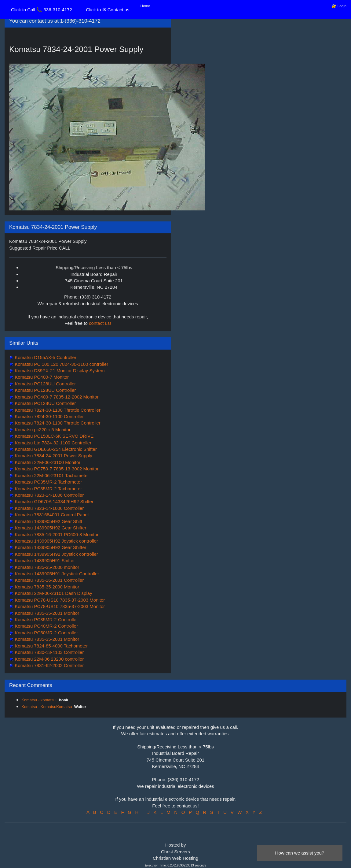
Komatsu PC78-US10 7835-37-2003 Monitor (59, 600)
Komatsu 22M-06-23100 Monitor (47, 462)
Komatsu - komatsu (39, 700)
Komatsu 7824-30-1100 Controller (49, 416)
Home (145, 6)
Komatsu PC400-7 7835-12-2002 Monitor (56, 397)
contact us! (100, 323)
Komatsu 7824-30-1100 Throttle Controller (57, 410)
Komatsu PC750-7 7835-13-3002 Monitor (56, 469)
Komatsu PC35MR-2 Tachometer (48, 482)
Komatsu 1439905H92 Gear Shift (48, 521)
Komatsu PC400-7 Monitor (41, 377)
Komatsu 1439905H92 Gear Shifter (50, 528)
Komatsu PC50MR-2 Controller (46, 633)
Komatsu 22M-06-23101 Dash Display (53, 593)
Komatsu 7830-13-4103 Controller (49, 652)
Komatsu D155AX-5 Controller (45, 357)
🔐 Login (339, 6)
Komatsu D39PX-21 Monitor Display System (59, 371)
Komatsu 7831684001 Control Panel (51, 515)
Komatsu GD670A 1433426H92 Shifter (53, 501)
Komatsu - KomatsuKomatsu (47, 707)
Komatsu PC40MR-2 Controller (46, 626)
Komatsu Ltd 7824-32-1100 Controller (52, 443)
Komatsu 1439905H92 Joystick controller (56, 541)
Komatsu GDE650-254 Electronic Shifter (55, 449)
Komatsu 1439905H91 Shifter (44, 560)
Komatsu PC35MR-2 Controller (46, 619)
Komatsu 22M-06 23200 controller (49, 659)
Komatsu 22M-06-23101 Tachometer (51, 475)
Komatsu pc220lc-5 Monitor (42, 430)
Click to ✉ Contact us (108, 10)
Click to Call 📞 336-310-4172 (42, 10)
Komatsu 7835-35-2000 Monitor (46, 587)
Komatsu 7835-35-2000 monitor (46, 567)
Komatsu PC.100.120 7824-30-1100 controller (61, 364)
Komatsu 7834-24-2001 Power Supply (53, 456)
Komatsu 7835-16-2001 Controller (49, 580)
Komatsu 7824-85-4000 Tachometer (51, 646)
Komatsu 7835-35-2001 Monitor (46, 613)
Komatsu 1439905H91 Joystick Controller (56, 574)
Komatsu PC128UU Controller (45, 384)
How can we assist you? (300, 853)
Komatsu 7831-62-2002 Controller (49, 665)
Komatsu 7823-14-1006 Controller (49, 495)
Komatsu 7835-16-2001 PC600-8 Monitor (56, 534)
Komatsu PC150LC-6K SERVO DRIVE (53, 436)
